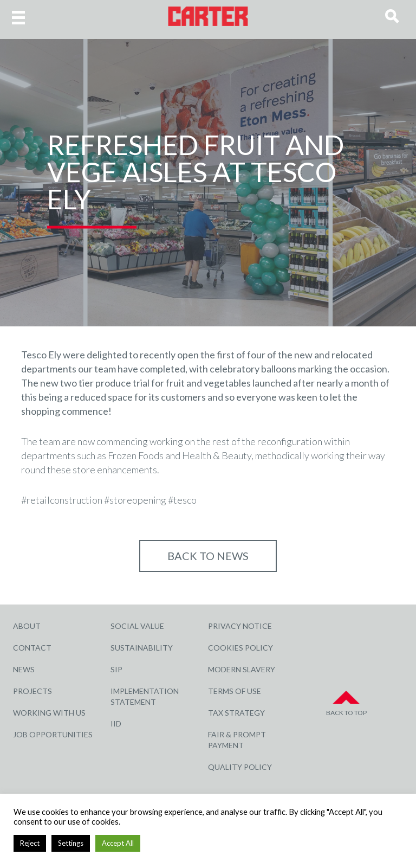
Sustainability (142, 648)
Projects (32, 691)
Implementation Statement (145, 696)
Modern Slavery (242, 669)
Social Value (137, 626)
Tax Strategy (236, 713)
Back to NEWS (208, 556)
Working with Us (49, 713)
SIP (116, 669)
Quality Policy (240, 767)
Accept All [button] (118, 843)
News (24, 669)
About (27, 626)
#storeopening (135, 500)
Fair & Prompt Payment (237, 740)
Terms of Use (235, 691)
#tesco (182, 500)
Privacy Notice (240, 626)
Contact (32, 648)
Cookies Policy (240, 648)
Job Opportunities (53, 734)
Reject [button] (30, 843)
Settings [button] (71, 843)
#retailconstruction (62, 500)
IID (116, 724)
